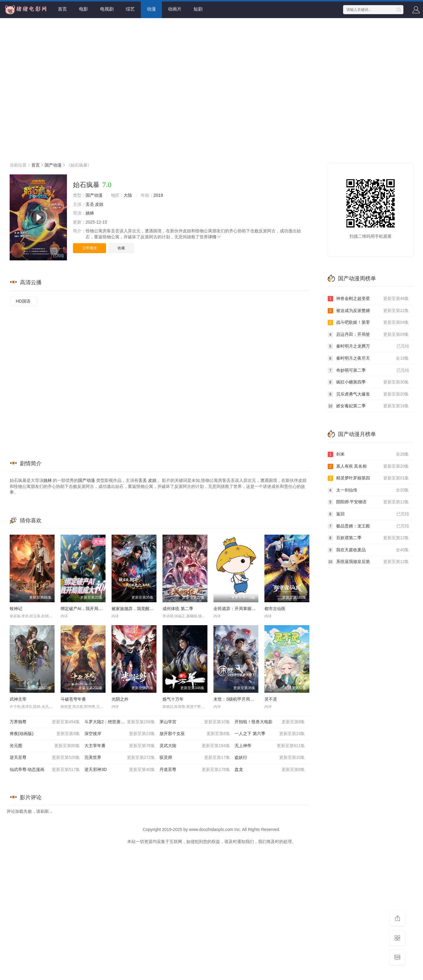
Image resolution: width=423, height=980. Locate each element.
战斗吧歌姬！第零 (368, 323)
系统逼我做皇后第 (368, 562)
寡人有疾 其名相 (368, 466)
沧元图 (45, 746)
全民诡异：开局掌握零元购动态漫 (245, 609)
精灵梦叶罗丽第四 (368, 478)
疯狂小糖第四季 (368, 382)
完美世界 (120, 758)
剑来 (368, 454)
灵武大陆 (195, 746)
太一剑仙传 (368, 490)
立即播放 (90, 248)
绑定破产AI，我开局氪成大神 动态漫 (95, 609)
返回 (368, 514)
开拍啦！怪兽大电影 (270, 722)
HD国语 (23, 301)
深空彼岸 (120, 734)
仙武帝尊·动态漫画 (45, 770)
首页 (62, 9)
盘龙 (270, 770)
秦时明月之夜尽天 (368, 358)
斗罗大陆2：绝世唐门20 (120, 722)
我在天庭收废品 (368, 550)
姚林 (90, 213)
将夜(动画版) (45, 734)
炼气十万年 (173, 699)
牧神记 (16, 609)
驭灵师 (195, 758)
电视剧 (107, 9)
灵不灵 (271, 699)
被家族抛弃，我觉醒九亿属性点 (141, 609)
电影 (84, 9)
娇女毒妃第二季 (368, 406)
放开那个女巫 (195, 734)
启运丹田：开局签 (368, 335)
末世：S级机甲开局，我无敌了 (242, 699)
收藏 (121, 248)
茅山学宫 (195, 722)
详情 (215, 237)
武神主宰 (18, 699)
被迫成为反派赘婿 (368, 311)
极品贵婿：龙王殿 (368, 526)
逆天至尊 (45, 758)
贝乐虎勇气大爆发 (368, 394)
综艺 (130, 9)
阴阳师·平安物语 (368, 502)
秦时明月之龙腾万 (368, 346)
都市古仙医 (275, 609)
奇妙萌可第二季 (368, 371)
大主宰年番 (120, 746)
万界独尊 (45, 722)
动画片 (175, 9)
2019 (158, 195)
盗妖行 (270, 758)
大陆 (128, 195)
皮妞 (99, 204)
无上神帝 (270, 746)
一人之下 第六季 (270, 734)
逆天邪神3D (120, 770)
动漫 (151, 9)
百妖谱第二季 (368, 538)
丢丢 (90, 204)
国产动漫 (53, 165)
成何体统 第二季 (178, 609)
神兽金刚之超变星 (368, 299)
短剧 (198, 9)
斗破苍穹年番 (73, 699)
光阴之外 (120, 699)
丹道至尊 (195, 770)
